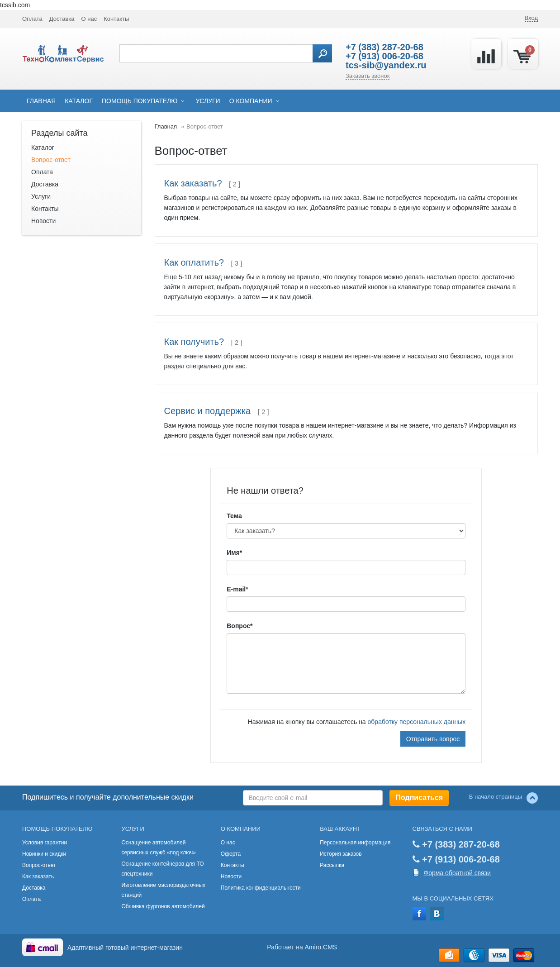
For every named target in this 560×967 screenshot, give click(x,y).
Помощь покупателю (140, 101)
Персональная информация (355, 843)
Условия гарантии (45, 843)
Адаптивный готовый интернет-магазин (125, 948)
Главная (41, 101)
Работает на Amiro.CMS (302, 947)
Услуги (208, 101)
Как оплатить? (194, 262)
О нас (89, 19)
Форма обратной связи (457, 873)
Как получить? (194, 342)
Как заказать (38, 876)
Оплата (32, 19)
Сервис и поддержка (208, 411)
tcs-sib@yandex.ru (386, 65)
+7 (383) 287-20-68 (384, 47)
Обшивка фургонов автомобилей (163, 906)
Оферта (231, 854)
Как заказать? (193, 183)
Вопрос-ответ (51, 160)
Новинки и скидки (44, 854)
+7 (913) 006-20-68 (384, 56)
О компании (251, 101)
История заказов (341, 854)
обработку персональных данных (417, 722)
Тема (234, 516)
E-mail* (237, 589)
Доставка (62, 19)
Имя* (234, 553)
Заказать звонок (368, 76)
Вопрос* (240, 626)
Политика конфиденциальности (261, 888)
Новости (43, 221)
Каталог (79, 101)
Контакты (116, 19)
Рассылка (332, 865)
